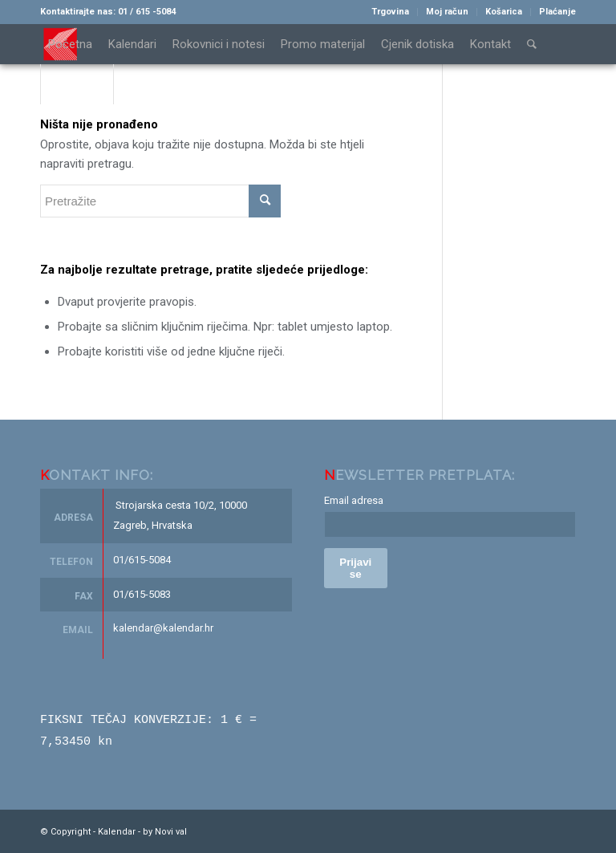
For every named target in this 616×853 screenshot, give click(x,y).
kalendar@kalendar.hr (163, 628)
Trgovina (390, 12)
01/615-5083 (142, 594)
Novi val (171, 830)
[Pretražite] (532, 44)
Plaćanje (557, 12)
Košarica (504, 12)
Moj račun (447, 12)
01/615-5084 (142, 560)
